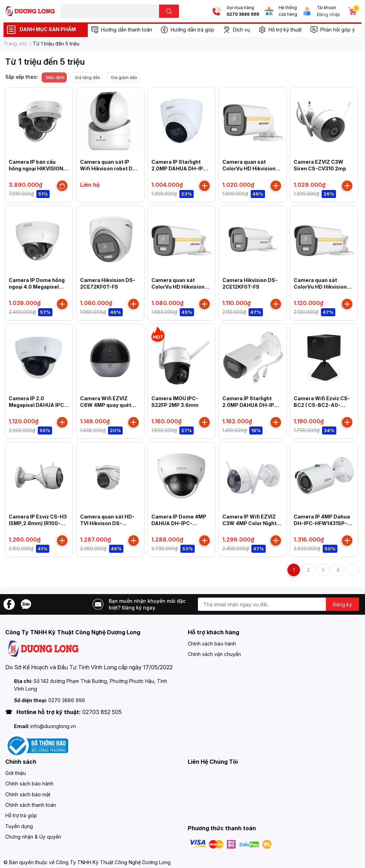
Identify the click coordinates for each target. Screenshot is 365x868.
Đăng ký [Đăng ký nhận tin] (342, 604)
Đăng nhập (328, 14)
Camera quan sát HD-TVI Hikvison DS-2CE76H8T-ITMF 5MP (107, 523)
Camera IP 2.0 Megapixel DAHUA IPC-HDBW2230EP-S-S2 (38, 405)
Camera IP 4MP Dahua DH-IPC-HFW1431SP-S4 (322, 523)
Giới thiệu (16, 773)
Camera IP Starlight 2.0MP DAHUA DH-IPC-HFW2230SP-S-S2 (251, 405)
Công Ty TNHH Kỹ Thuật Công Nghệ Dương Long (113, 862)
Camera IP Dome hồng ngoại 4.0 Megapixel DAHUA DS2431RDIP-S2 (39, 287)
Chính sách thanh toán (31, 805)
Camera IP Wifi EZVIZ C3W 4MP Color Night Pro (249, 523)
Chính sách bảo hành (212, 644)
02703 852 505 (102, 712)
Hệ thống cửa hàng (288, 11)
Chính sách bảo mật (28, 794)
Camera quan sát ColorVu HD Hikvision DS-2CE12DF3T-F (178, 287)
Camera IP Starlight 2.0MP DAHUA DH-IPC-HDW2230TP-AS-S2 (180, 169)
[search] (169, 11)
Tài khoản (326, 8)
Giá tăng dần (88, 77)
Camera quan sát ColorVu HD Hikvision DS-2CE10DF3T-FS (249, 169)
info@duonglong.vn (53, 726)
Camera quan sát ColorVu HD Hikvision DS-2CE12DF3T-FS (320, 287)
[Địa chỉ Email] (278, 604)
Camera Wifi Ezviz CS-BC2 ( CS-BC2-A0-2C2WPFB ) (322, 405)
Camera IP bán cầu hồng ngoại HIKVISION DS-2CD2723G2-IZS (36, 169)
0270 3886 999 (243, 14)
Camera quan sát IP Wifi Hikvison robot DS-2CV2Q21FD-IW (109, 169)
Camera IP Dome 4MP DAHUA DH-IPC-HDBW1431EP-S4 (179, 523)
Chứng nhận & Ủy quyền (33, 837)
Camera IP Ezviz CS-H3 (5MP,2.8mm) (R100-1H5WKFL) (38, 523)
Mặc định (55, 77)
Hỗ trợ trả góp (21, 815)
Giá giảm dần (124, 77)
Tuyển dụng (19, 826)
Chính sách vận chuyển (214, 654)
